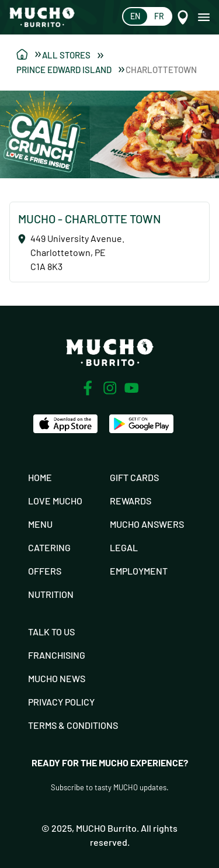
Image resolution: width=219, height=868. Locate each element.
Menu (40, 524)
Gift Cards (134, 477)
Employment (139, 571)
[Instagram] (110, 388)
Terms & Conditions (73, 725)
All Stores (73, 55)
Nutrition (51, 594)
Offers (45, 571)
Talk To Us (51, 632)
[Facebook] (88, 388)
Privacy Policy (61, 702)
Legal (124, 547)
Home (40, 477)
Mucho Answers (147, 524)
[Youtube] (132, 388)
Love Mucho (55, 501)
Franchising (57, 655)
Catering (49, 547)
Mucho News (57, 678)
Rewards (131, 501)
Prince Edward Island (70, 70)
